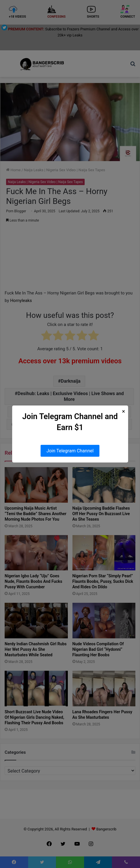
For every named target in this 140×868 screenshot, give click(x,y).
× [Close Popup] (124, 411)
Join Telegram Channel (70, 451)
